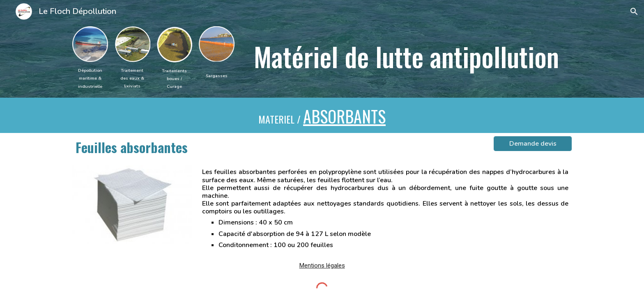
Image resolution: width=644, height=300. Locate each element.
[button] (634, 11)
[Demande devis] (533, 144)
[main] (90, 78)
